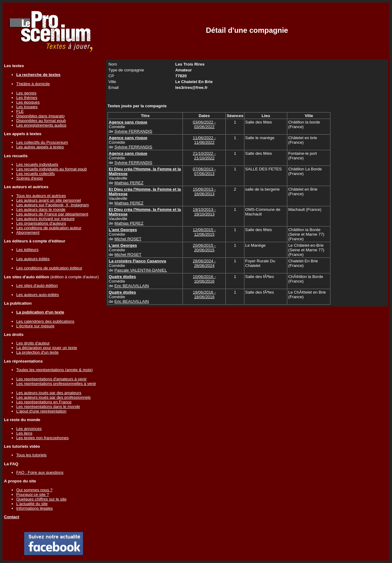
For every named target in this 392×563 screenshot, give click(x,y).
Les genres (26, 93)
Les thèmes (27, 98)
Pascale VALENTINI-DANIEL (141, 270)
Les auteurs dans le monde (41, 209)
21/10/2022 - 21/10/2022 (204, 156)
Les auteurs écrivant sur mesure (45, 219)
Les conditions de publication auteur (49, 228)
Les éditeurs (27, 250)
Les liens (24, 433)
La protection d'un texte (37, 352)
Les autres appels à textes (40, 147)
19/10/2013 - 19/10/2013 (204, 212)
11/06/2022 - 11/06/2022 (204, 140)
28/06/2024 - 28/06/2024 (204, 263)
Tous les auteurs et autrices (41, 196)
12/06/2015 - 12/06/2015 (204, 232)
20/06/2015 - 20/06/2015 (204, 248)
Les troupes (27, 107)
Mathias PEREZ (129, 183)
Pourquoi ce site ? (33, 495)
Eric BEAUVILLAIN (132, 286)
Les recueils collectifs (36, 174)
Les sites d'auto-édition (37, 285)
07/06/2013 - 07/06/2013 (204, 171)
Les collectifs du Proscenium (42, 142)
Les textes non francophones (42, 438)
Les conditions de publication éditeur (49, 268)
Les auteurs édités (33, 259)
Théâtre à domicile (33, 84)
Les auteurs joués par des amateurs (49, 393)
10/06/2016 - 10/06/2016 (204, 279)
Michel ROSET (128, 239)
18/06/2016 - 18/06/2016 (204, 295)
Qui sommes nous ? (34, 490)
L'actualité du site (32, 504)
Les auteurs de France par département (52, 214)
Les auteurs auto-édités (38, 295)
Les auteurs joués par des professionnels (53, 397)
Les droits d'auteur (33, 343)
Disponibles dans (40, 116)
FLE (20, 111)
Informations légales (34, 508)
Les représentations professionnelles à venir (56, 384)
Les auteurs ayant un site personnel (49, 200)
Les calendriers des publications (45, 321)
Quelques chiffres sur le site (41, 499)
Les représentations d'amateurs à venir (51, 379)
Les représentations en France (44, 402)
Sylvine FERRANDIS (134, 131)
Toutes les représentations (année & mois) (55, 370)
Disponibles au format (41, 121)
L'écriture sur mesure (35, 326)
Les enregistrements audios (41, 125)
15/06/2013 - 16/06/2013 (204, 192)
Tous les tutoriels (31, 455)
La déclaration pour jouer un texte (47, 348)
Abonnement (28, 232)
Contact (12, 517)
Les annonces (29, 429)
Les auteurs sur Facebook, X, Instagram (53, 205)
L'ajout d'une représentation (41, 411)
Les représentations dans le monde (48, 407)
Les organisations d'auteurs (41, 223)
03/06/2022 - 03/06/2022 (204, 124)
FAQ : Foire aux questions (40, 472)
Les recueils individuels (37, 164)
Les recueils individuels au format (51, 169)
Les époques (28, 102)
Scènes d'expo (30, 178)
